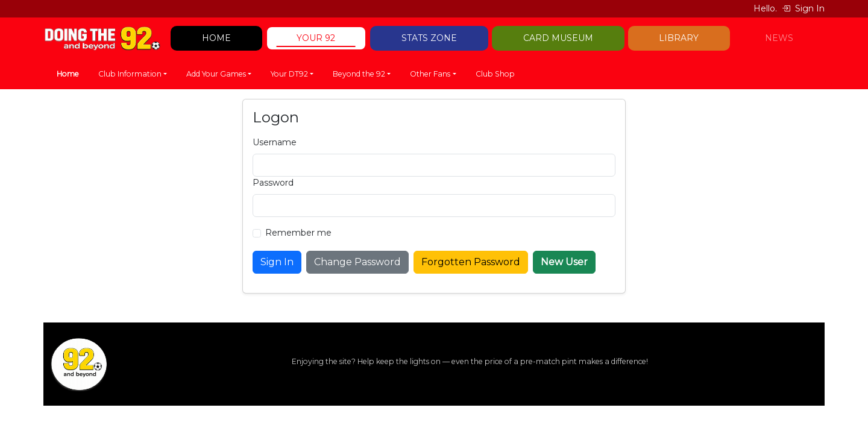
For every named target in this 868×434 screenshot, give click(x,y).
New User (564, 262)
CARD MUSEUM (558, 38)
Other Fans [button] (430, 74)
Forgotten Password (471, 262)
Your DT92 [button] (289, 74)
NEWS (779, 38)
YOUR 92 (316, 38)
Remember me (298, 233)
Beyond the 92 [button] (359, 74)
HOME (216, 38)
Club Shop (495, 74)
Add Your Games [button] (216, 74)
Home (68, 74)
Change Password (357, 262)
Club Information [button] (130, 74)
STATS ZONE (429, 38)
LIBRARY (679, 38)
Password (273, 183)
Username (275, 142)
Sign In (803, 8)
